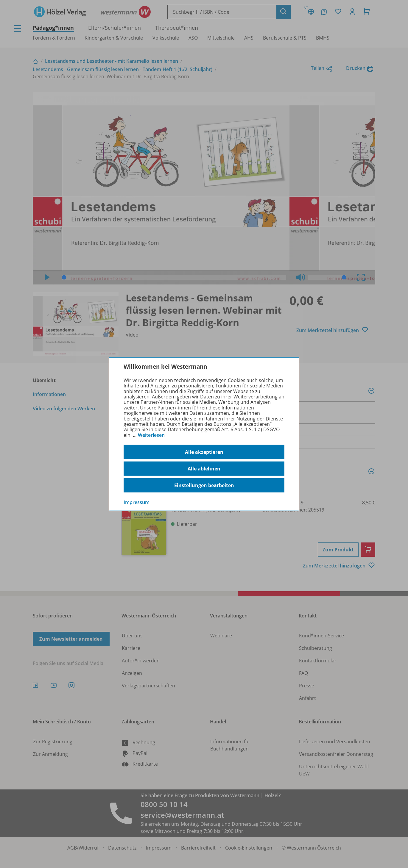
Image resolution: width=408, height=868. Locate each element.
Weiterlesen (151, 435)
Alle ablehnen (204, 469)
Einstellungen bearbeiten (204, 485)
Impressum (137, 502)
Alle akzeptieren (204, 452)
